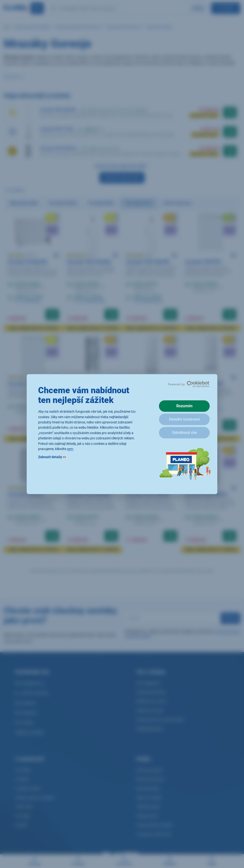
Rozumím (184, 406)
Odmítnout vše (184, 433)
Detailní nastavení (184, 419)
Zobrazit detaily (52, 457)
